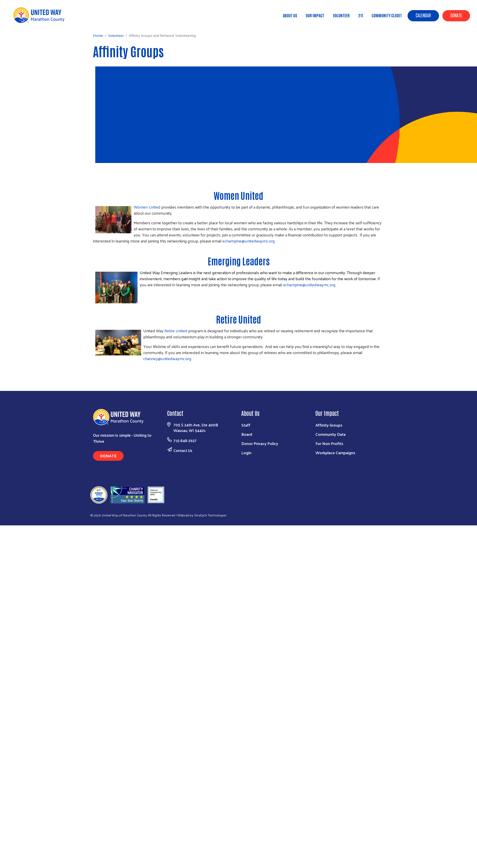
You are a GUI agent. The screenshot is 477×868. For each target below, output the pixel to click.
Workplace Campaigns (335, 453)
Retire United (238, 319)
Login (246, 453)
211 (361, 15)
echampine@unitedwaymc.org (249, 241)
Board (247, 434)
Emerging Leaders (239, 261)
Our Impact (315, 15)
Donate (456, 15)
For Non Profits (329, 443)
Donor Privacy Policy (260, 443)
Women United (238, 195)
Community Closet (387, 15)
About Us (290, 15)
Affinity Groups (329, 425)
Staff (246, 425)
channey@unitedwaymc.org (167, 358)
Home (26, 22)
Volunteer (341, 15)
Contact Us (183, 450)
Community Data (331, 434)
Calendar (423, 15)
